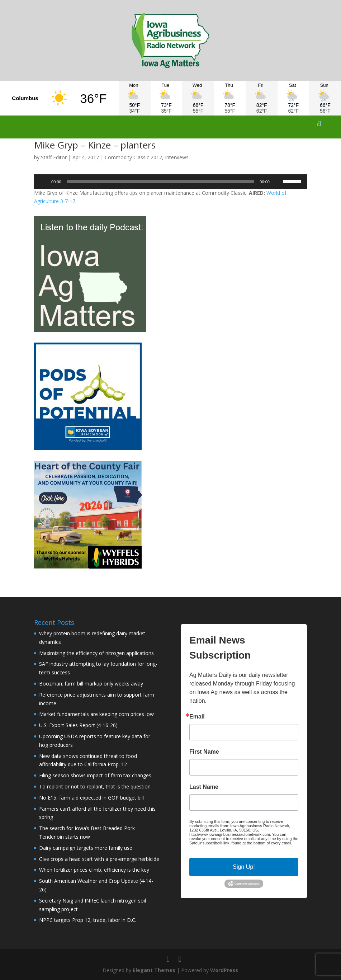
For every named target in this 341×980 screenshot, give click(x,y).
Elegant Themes (154, 970)
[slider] (161, 182)
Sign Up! (244, 867)
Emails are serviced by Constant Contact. (226, 847)
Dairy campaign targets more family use (86, 848)
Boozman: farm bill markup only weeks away (91, 684)
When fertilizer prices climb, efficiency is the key (94, 870)
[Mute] (278, 182)
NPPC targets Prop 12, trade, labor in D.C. (88, 920)
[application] (170, 182)
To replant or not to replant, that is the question (95, 786)
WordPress (224, 970)
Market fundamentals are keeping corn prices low (96, 714)
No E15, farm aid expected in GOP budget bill (91, 798)
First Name (204, 752)
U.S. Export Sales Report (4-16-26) (78, 725)
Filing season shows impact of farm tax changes (95, 775)
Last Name (204, 787)
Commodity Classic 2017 (133, 157)
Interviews (177, 157)
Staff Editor (54, 157)
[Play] (43, 182)
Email (197, 717)
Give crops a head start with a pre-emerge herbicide (99, 859)
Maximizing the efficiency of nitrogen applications (96, 653)
